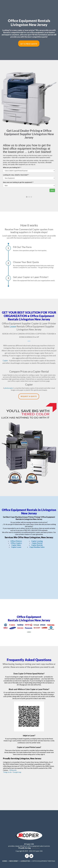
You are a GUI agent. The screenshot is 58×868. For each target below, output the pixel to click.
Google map (17, 772)
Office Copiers (16, 543)
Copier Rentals (37, 545)
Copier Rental (37, 543)
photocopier (9, 388)
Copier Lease (16, 547)
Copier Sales (16, 545)
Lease (13, 326)
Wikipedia (13, 770)
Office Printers (16, 541)
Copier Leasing (37, 541)
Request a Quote (29, 396)
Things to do (7, 772)
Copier (5, 361)
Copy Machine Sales (37, 547)
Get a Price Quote (29, 44)
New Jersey (36, 848)
